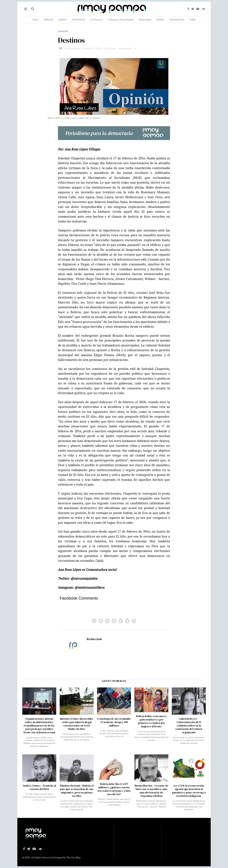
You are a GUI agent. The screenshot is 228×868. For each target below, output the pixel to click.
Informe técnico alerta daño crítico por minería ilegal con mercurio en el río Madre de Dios (77, 724)
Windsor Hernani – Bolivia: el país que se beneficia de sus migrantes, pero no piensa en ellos (77, 791)
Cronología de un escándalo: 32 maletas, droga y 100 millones (114, 722)
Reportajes (145, 20)
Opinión (62, 20)
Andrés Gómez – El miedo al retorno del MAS (39, 787)
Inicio (35, 20)
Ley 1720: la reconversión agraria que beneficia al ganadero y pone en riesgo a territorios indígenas (189, 791)
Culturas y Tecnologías (121, 20)
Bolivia (160, 20)
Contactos (97, 20)
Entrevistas (78, 20)
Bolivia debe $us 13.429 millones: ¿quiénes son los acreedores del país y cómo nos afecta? (114, 789)
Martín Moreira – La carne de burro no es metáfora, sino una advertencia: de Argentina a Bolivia (151, 791)
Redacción (74, 48)
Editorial (48, 20)
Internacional (177, 20)
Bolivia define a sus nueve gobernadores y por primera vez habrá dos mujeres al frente (151, 721)
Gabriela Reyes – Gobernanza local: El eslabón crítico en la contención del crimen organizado (189, 726)
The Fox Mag (74, 857)
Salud (192, 20)
